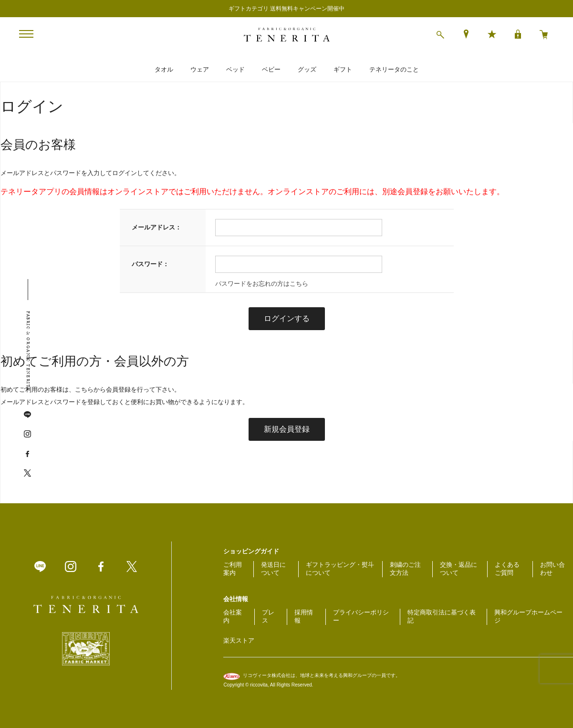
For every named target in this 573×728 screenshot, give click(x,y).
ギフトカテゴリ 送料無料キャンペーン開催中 (286, 9)
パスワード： (150, 264)
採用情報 (304, 616)
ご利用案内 (233, 569)
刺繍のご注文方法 (405, 569)
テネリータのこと (394, 69)
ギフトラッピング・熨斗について (340, 569)
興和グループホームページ (528, 616)
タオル (164, 69)
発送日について (273, 569)
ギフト (343, 69)
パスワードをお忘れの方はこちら (262, 284)
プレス (268, 616)
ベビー (271, 69)
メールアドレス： (156, 227)
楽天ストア (239, 640)
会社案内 (233, 616)
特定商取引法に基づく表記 (442, 616)
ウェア (200, 69)
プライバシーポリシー (361, 616)
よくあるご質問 (507, 569)
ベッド (235, 69)
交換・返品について (458, 569)
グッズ (307, 69)
